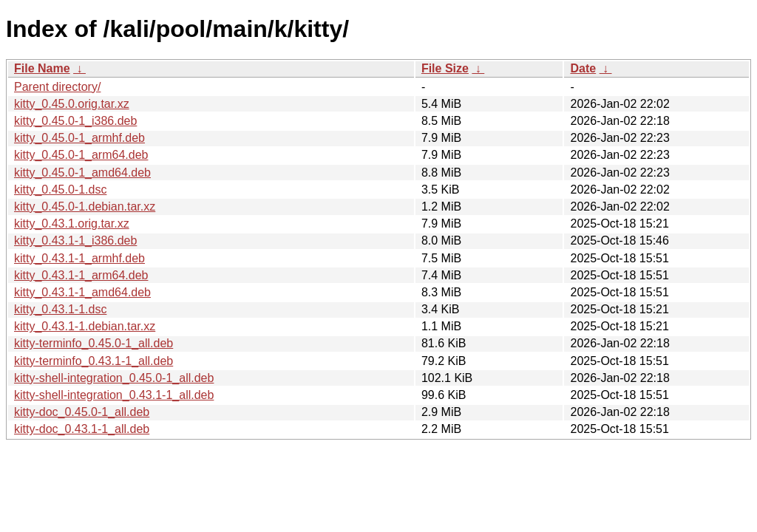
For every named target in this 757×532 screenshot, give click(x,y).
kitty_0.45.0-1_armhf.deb (79, 138)
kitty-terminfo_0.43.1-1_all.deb (94, 361)
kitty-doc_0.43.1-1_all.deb (82, 429)
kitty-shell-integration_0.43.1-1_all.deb (114, 395)
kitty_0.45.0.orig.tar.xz (72, 104)
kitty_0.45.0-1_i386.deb (75, 121)
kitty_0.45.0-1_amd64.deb (82, 173)
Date (583, 68)
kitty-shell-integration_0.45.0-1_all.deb (114, 378)
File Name (42, 68)
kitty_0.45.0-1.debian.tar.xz (85, 207)
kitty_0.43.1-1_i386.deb (75, 241)
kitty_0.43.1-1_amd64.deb (82, 292)
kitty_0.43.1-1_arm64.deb (81, 275)
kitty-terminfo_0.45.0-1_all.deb (94, 343)
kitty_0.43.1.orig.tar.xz (72, 224)
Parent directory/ (57, 87)
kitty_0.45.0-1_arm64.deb (81, 155)
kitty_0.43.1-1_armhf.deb (79, 258)
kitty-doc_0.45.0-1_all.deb (82, 412)
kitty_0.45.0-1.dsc (60, 190)
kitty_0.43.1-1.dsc (60, 309)
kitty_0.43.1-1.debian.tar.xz (85, 326)
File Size (445, 68)
